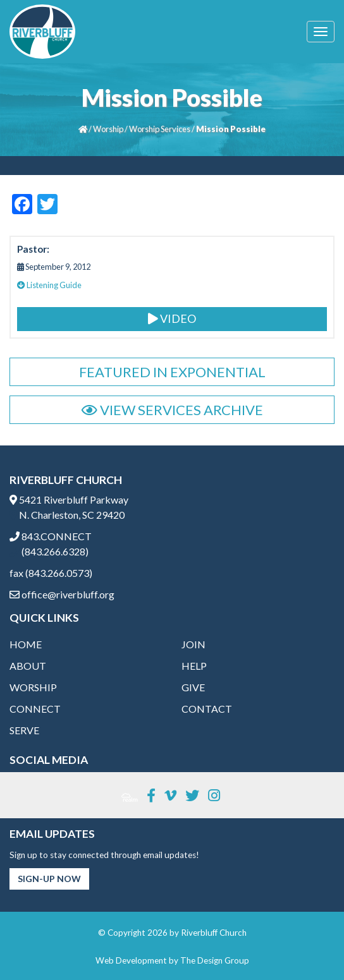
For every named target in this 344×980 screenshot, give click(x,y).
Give (193, 687)
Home (26, 644)
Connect (35, 709)
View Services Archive (172, 410)
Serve (24, 730)
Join (193, 644)
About (28, 666)
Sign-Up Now (49, 879)
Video (172, 318)
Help (194, 666)
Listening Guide (49, 285)
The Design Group (215, 960)
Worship (108, 129)
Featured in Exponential (172, 372)
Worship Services (160, 129)
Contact (207, 709)
